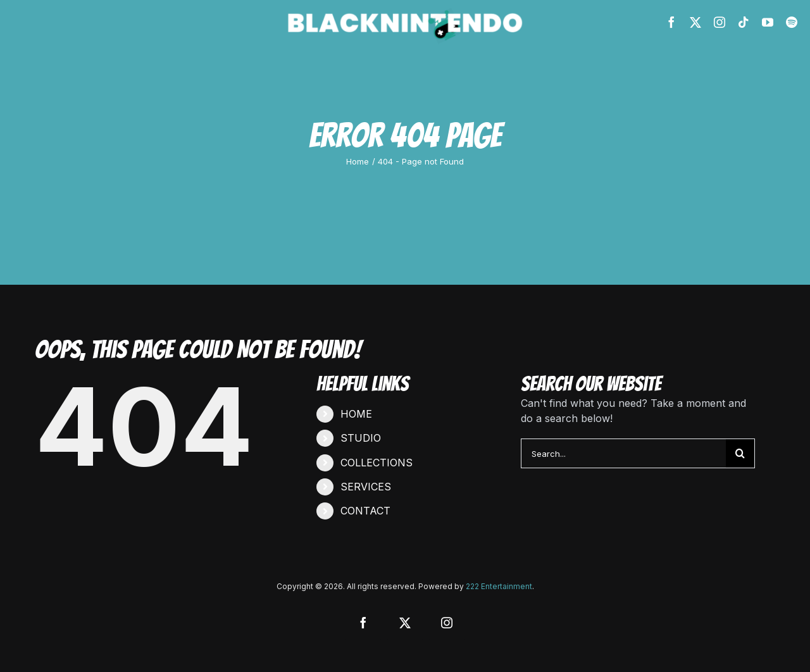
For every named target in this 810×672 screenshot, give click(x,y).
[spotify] (792, 22)
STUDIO (361, 438)
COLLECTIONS (377, 463)
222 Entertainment (499, 586)
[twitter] (695, 22)
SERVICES (366, 487)
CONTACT (365, 511)
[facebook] (671, 22)
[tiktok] (744, 22)
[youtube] (768, 22)
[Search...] (624, 453)
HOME (356, 414)
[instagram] (720, 22)
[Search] (740, 453)
